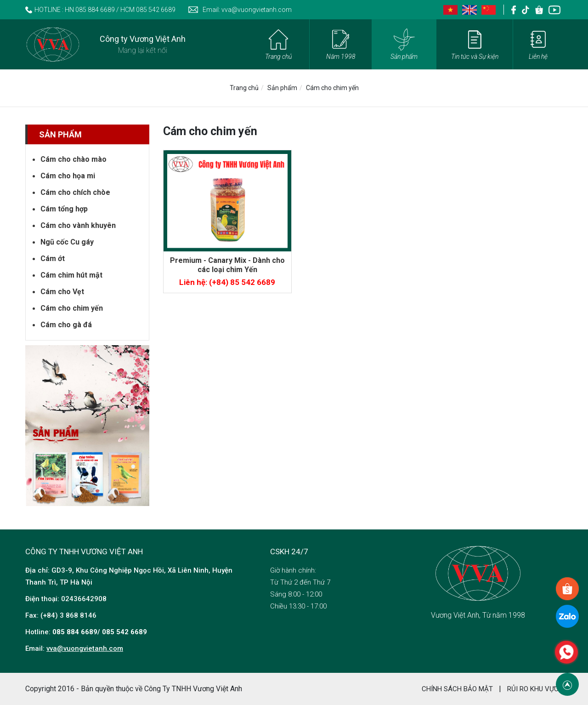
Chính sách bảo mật (457, 689)
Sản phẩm (282, 88)
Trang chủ (244, 88)
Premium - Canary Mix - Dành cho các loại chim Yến (227, 265)
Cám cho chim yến (332, 88)
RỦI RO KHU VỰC (533, 689)
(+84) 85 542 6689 (242, 282)
